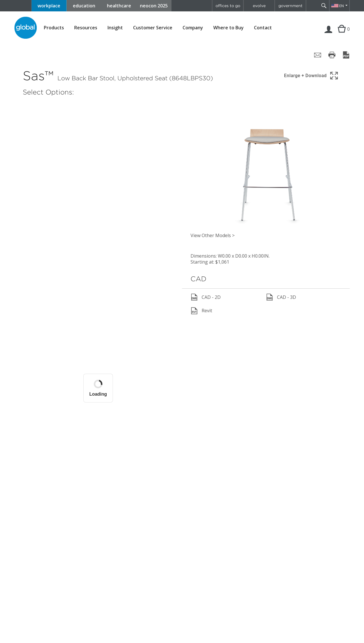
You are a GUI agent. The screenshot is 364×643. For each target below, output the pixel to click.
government (290, 6)
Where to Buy (228, 28)
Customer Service (153, 28)
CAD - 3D (281, 297)
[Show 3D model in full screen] (312, 76)
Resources (86, 28)
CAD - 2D (206, 297)
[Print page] (332, 55)
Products (54, 28)
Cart (341, 35)
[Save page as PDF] (346, 55)
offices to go (228, 6)
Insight (115, 28)
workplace (49, 6)
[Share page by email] (318, 55)
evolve (259, 6)
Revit (201, 311)
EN (342, 6)
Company (193, 28)
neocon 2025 (154, 6)
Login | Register (328, 35)
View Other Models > (213, 235)
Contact (263, 28)
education (84, 6)
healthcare (119, 6)
